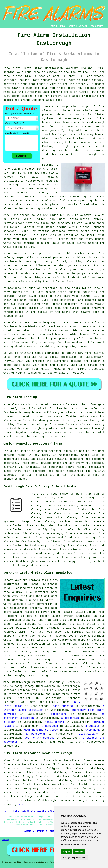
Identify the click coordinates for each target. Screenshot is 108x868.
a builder (93, 726)
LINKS (62, 26)
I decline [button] (79, 852)
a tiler (9, 722)
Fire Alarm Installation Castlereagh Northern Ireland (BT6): (54, 68)
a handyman (50, 726)
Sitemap (6, 840)
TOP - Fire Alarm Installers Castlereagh (34, 811)
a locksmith (70, 718)
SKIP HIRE (92, 730)
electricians (88, 734)
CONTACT (83, 26)
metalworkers (55, 722)
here (21, 804)
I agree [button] (67, 852)
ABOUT (72, 26)
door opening (63, 706)
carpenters (59, 714)
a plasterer (36, 734)
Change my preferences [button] (74, 858)
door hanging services (41, 730)
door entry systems (39, 738)
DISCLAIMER (97, 26)
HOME (52, 26)
